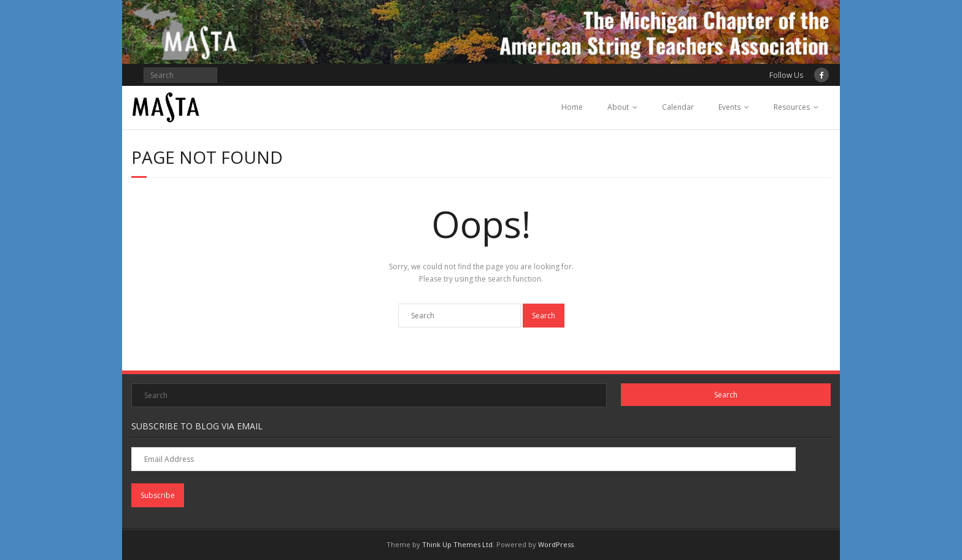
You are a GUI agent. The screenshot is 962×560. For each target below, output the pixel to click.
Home (572, 107)
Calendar (678, 107)
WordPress (556, 544)
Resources (792, 107)
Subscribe (158, 495)
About (618, 107)
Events (729, 107)
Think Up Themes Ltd (457, 544)
